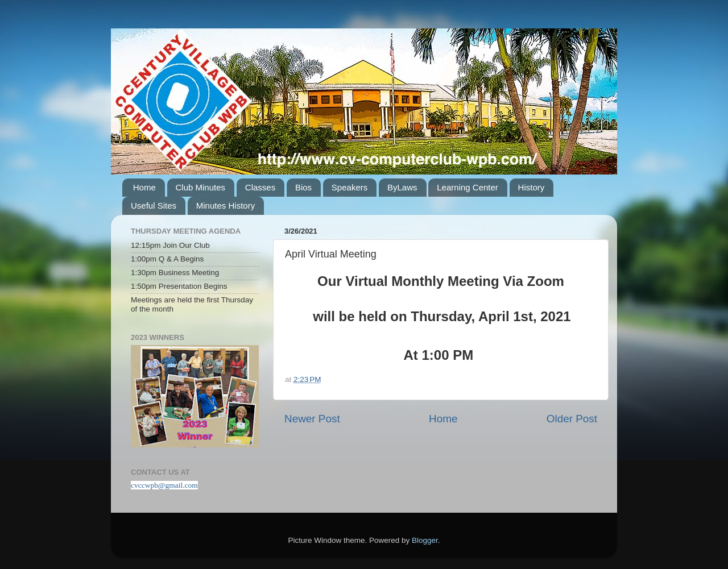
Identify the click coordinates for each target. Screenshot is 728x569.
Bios (303, 187)
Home (144, 187)
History (531, 187)
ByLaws (402, 187)
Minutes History (226, 205)
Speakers (349, 187)
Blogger (425, 540)
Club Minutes (201, 187)
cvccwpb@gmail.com (164, 485)
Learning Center (468, 187)
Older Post (572, 419)
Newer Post (312, 419)
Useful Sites (154, 205)
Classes (260, 187)
